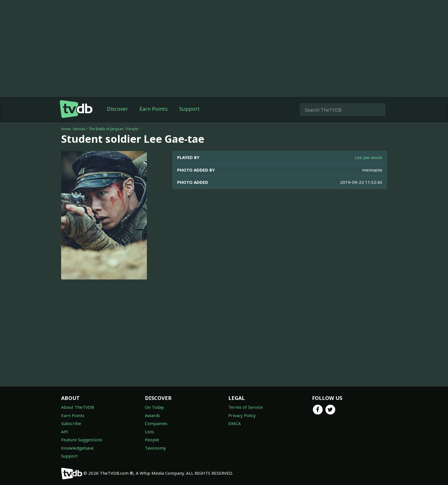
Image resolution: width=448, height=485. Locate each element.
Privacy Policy (242, 415)
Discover (117, 109)
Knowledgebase (77, 448)
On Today (154, 407)
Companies (156, 423)
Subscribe (71, 423)
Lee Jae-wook (369, 157)
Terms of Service (246, 407)
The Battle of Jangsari (106, 129)
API (65, 432)
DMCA (235, 423)
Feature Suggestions (82, 440)
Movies (80, 129)
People (132, 129)
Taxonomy (155, 448)
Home (66, 129)
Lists (149, 432)
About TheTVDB (78, 407)
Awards (152, 415)
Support (189, 109)
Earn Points (154, 109)
